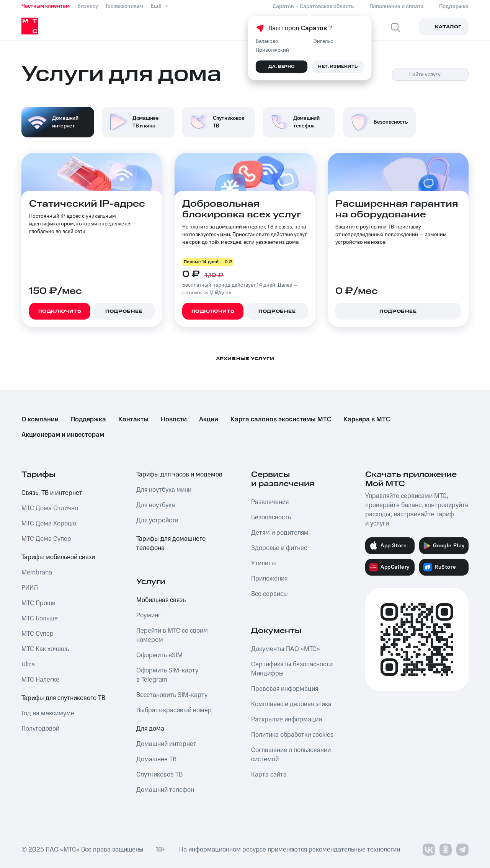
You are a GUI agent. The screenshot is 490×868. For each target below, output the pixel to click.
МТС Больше (40, 618)
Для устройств (157, 520)
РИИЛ (30, 588)
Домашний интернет (166, 744)
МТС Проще (38, 603)
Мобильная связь (161, 600)
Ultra (28, 664)
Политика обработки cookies (292, 735)
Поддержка (88, 419)
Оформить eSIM (159, 655)
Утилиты (264, 563)
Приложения (269, 579)
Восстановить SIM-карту (172, 695)
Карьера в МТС (367, 419)
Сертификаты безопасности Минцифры (292, 669)
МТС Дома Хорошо (49, 524)
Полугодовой (40, 729)
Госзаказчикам (124, 6)
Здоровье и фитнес (279, 548)
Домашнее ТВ (156, 759)
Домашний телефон (165, 790)
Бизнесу (88, 6)
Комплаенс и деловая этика (291, 704)
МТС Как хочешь (45, 649)
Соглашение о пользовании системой (291, 755)
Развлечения (270, 502)
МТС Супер (38, 634)
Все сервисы (269, 594)
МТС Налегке (40, 680)
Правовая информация (285, 689)
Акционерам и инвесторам (63, 435)
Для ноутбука (156, 505)
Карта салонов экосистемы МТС (281, 419)
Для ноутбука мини (164, 490)
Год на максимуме (48, 713)
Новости (174, 419)
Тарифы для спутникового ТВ (63, 698)
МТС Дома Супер (46, 539)
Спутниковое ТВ (159, 775)
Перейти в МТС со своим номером (172, 635)
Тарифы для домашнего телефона (171, 543)
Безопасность (271, 517)
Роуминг (149, 615)
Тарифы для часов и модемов (179, 475)
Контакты (133, 419)
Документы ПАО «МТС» (286, 649)
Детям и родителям (280, 533)
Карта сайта (269, 775)
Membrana (37, 573)
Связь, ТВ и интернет (52, 493)
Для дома (150, 729)
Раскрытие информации (287, 720)
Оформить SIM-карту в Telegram (167, 675)
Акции (209, 419)
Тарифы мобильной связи (58, 557)
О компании (40, 419)
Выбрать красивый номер (174, 710)
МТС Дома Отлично (50, 508)
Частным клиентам (46, 6)
